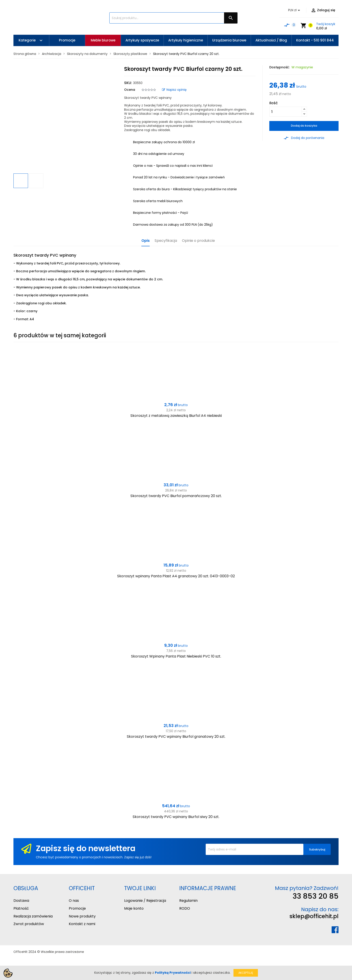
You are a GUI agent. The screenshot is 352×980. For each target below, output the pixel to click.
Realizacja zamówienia (33, 916)
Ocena (130, 90)
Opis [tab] (146, 241)
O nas (74, 901)
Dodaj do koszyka (304, 126)
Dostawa (21, 901)
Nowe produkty (82, 916)
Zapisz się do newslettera (86, 848)
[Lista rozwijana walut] (295, 10)
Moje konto (134, 908)
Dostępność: (279, 67)
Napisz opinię (174, 90)
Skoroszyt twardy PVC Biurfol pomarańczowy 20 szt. (176, 496)
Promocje (77, 908)
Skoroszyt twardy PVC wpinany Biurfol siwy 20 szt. (176, 817)
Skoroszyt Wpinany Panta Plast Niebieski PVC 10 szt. (176, 656)
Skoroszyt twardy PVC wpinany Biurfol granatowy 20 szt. (176, 737)
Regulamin (188, 901)
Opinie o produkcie (198, 241)
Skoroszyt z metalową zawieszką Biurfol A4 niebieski (176, 416)
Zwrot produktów (29, 924)
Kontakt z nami (82, 924)
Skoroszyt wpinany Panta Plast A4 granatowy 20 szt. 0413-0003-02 (176, 576)
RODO (185, 908)
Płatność (21, 908)
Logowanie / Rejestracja (145, 901)
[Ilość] (286, 112)
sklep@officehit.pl (314, 916)
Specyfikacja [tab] (166, 241)
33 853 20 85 (316, 896)
